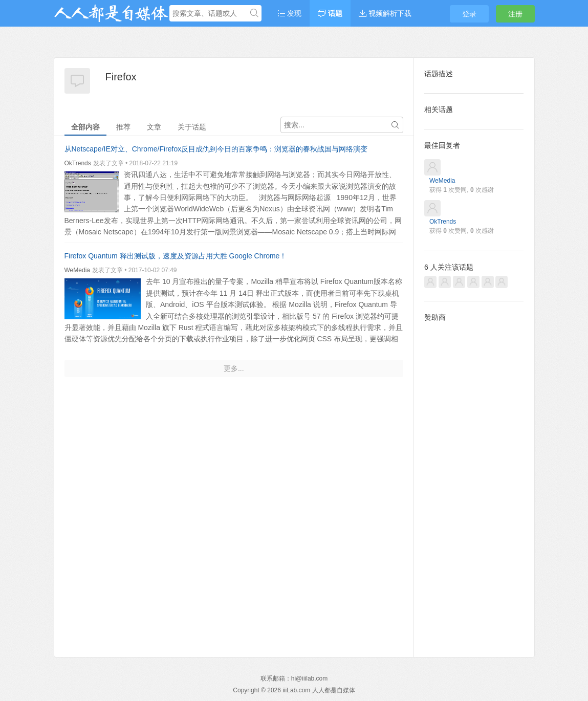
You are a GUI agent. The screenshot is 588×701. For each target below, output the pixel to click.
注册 (515, 14)
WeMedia (77, 270)
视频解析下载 (385, 13)
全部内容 (85, 127)
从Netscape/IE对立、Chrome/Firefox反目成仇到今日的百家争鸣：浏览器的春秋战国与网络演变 (216, 149)
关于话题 (192, 127)
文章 (154, 127)
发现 (290, 13)
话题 (330, 13)
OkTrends (78, 163)
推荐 (123, 127)
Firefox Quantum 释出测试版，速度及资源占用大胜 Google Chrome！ (176, 256)
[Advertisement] (474, 481)
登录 (469, 14)
